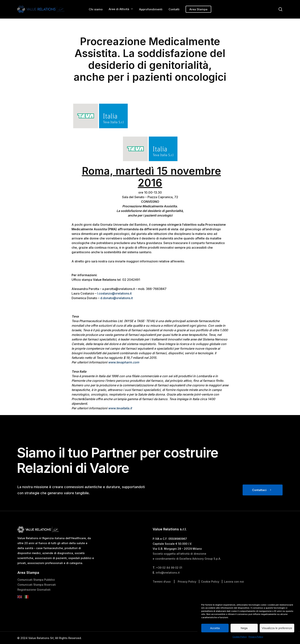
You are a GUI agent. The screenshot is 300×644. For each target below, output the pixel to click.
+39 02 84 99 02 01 (169, 577)
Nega (244, 628)
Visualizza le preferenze (277, 628)
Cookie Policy (240, 637)
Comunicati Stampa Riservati (37, 594)
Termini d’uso (162, 591)
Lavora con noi (234, 591)
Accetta (215, 628)
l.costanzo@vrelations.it (114, 293)
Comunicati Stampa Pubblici (36, 589)
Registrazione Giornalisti (34, 599)
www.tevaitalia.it (120, 408)
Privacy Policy (256, 637)
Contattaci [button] (259, 499)
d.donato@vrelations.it (117, 298)
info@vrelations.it (168, 582)
